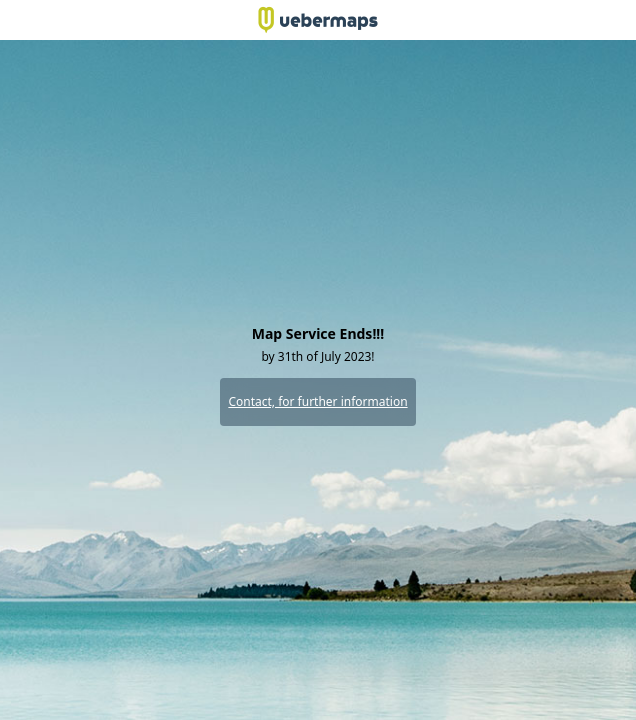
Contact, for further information (317, 401)
